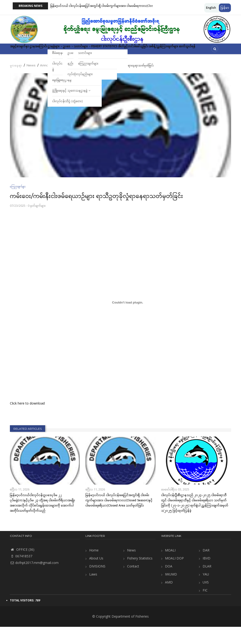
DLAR (207, 583)
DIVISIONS (97, 583)
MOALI (170, 567)
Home (94, 567)
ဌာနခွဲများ (75, 50)
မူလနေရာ (16, 82)
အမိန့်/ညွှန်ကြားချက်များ (29, 64)
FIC (205, 607)
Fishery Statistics (148, 50)
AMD (169, 599)
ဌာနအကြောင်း (51, 50)
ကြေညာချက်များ (18, 204)
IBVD (207, 575)
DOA (169, 583)
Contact (133, 583)
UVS (206, 599)
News (31, 82)
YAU (206, 591)
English (211, 8)
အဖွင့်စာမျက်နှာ (24, 50)
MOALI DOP (174, 575)
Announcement (52, 82)
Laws (93, 591)
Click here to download (27, 420)
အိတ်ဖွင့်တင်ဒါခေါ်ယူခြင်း (185, 50)
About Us (96, 575)
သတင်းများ (117, 50)
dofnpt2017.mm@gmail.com (34, 580)
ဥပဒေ (96, 50)
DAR (206, 567)
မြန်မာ (225, 8)
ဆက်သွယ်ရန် (61, 64)
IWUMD (171, 591)
